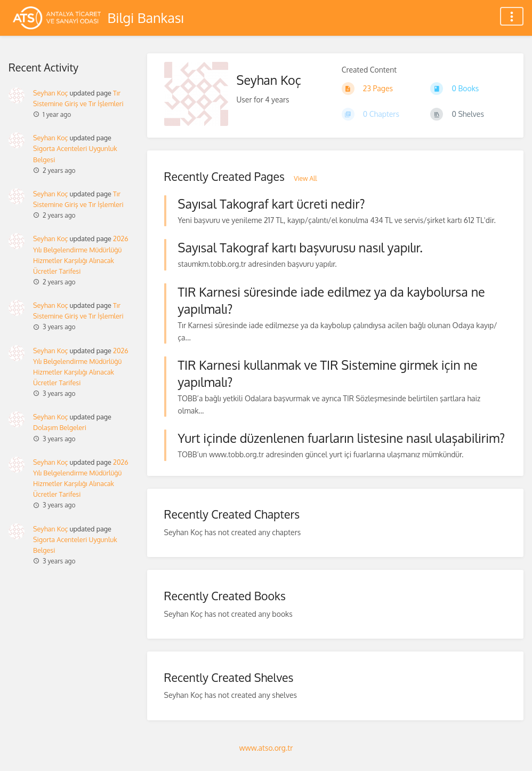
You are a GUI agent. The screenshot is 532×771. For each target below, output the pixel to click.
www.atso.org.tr (266, 748)
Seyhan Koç (51, 93)
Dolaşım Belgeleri (60, 427)
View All (305, 178)
